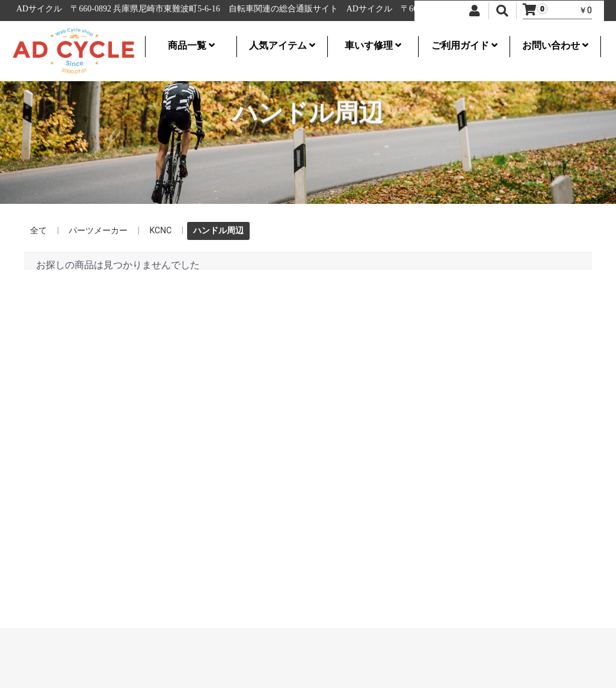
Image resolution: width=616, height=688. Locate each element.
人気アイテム (282, 45)
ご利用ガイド (464, 45)
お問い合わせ (555, 45)
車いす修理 (373, 45)
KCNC (160, 230)
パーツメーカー (98, 230)
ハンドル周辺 (218, 230)
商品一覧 (191, 45)
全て (38, 230)
